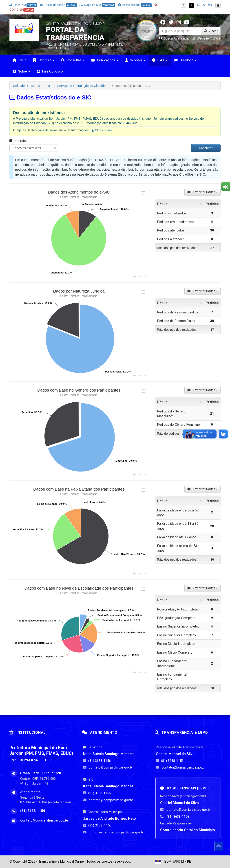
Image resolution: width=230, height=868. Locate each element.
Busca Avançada (174, 38)
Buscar (211, 31)
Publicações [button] (105, 60)
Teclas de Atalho (58, 5)
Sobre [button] (21, 71)
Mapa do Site (97, 5)
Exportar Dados (202, 192)
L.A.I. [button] (160, 60)
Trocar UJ (23, 5)
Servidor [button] (135, 60)
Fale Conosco (50, 71)
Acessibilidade (135, 5)
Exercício (19, 141)
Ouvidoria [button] (185, 60)
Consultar (206, 148)
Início (20, 60)
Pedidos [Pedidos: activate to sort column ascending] (212, 204)
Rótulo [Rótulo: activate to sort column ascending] (162, 204)
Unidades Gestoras (27, 86)
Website (206, 38)
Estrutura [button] (44, 60)
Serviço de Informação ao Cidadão (82, 86)
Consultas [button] (73, 60)
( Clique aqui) (101, 130)
